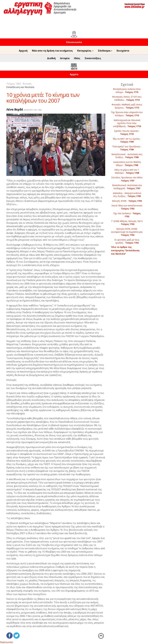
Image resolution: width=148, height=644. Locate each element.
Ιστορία (65, 58)
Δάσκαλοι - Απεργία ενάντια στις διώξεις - (127, 195)
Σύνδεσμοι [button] (105, 51)
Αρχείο (74, 74)
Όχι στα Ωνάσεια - (127, 215)
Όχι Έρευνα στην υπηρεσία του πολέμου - (127, 114)
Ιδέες (77, 58)
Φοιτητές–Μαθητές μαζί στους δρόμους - (127, 106)
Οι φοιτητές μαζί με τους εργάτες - (127, 241)
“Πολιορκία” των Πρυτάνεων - (127, 148)
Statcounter (7, 642)
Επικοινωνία (74, 42)
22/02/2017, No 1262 (33, 110)
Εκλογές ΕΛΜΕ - (127, 201)
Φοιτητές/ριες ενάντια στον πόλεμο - (127, 91)
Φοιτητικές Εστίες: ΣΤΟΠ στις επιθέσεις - (127, 98)
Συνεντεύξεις (93, 58)
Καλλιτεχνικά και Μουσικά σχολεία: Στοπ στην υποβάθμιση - (127, 123)
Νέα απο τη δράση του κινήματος (52, 51)
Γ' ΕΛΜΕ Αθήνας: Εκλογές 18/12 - (127, 223)
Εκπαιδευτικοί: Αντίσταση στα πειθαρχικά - (127, 187)
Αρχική (23, 51)
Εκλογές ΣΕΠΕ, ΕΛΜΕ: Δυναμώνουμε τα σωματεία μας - (127, 232)
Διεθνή (51, 58)
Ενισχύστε (123, 51)
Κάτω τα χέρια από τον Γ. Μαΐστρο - (127, 171)
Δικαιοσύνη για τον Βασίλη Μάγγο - (127, 164)
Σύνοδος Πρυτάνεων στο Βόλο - (127, 179)
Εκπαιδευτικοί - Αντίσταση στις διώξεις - (127, 156)
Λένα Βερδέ (15, 109)
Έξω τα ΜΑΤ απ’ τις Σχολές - (127, 140)
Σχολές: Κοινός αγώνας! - (127, 132)
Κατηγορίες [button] (85, 51)
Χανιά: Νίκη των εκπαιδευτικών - (127, 207)
